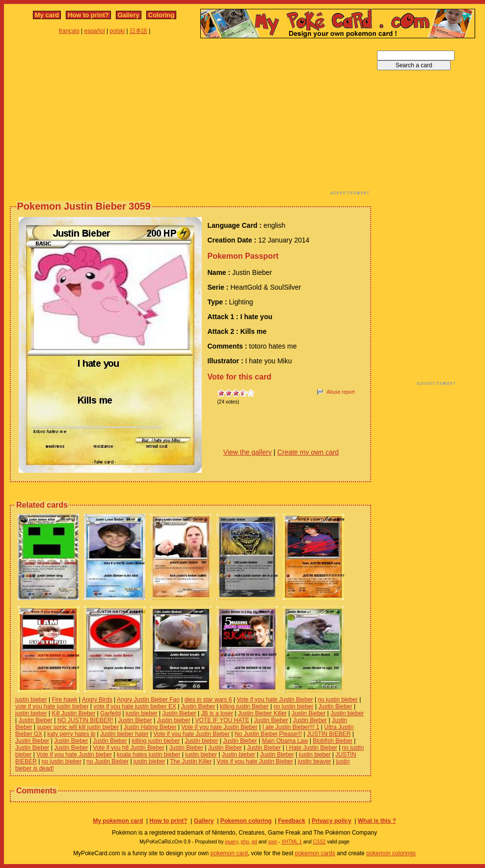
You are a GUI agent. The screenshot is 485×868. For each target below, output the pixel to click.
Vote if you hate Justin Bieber (275, 700)
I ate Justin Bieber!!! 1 (291, 727)
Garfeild (110, 713)
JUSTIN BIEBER (329, 734)
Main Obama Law (285, 741)
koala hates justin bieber (148, 755)
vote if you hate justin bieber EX (135, 706)
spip (272, 842)
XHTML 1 (292, 842)
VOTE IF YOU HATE (222, 720)
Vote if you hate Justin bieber (74, 755)
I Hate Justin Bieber (311, 748)
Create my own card (308, 452)
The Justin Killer (191, 761)
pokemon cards (315, 853)
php (245, 842)
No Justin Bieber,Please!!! (268, 734)
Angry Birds (97, 700)
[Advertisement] (142, 119)
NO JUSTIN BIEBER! (85, 720)
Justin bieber (347, 713)
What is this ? (377, 821)
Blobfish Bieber (333, 741)
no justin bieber (337, 700)
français (69, 31)
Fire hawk (65, 700)
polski (117, 31)
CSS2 (319, 842)
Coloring (161, 15)
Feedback (291, 821)
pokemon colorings (391, 853)
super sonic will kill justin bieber (78, 727)
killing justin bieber (156, 741)
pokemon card (229, 853)
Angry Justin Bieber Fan (148, 700)
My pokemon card (118, 821)
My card (47, 15)
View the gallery (248, 452)
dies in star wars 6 (208, 700)
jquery (231, 842)
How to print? (88, 15)
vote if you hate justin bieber (52, 706)
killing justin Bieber (244, 706)
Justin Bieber (198, 706)
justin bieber (31, 700)
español (95, 31)
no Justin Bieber (108, 761)
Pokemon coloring (246, 821)
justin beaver (315, 761)
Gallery (129, 15)
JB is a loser (217, 713)
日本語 (138, 31)
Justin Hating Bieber (150, 727)
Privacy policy (332, 821)
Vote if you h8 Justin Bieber (128, 748)
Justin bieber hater (124, 734)
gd (255, 842)
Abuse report (340, 392)
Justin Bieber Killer (262, 713)
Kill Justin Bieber (74, 713)
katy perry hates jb (71, 734)
